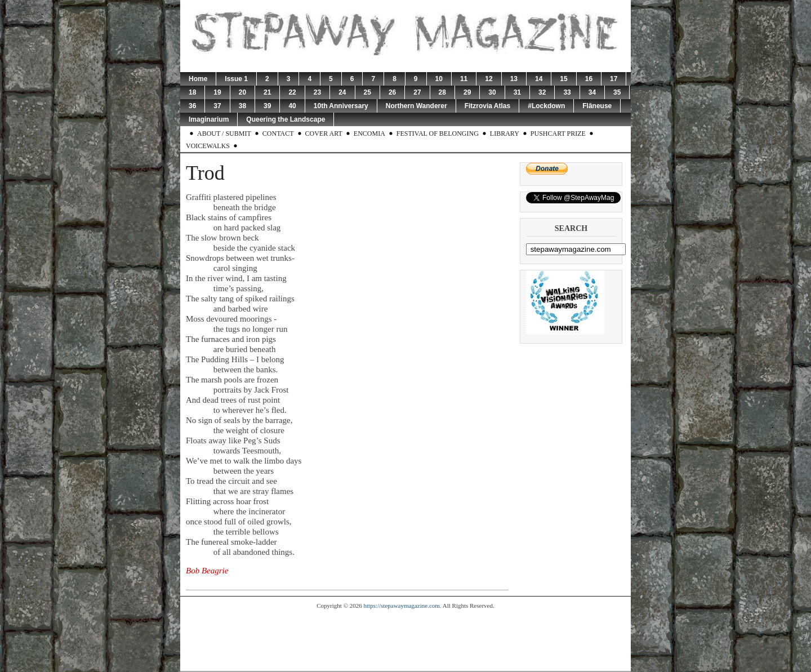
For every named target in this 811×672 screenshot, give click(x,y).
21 (267, 92)
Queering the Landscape (286, 119)
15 (563, 79)
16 (589, 79)
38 (242, 106)
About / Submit (224, 133)
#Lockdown (546, 106)
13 (514, 79)
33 (567, 92)
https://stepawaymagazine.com (402, 606)
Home (198, 79)
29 (467, 92)
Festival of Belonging (438, 133)
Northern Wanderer (416, 106)
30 (492, 92)
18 (192, 92)
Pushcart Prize (558, 133)
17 (614, 79)
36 (192, 106)
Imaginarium (209, 119)
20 (242, 92)
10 (439, 79)
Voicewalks (208, 146)
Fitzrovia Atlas (488, 106)
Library (505, 133)
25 (367, 92)
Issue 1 (236, 79)
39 (267, 106)
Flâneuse (597, 106)
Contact (278, 133)
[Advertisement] (405, 640)
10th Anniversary (341, 106)
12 (489, 79)
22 (292, 92)
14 (539, 79)
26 (392, 92)
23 (317, 92)
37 (217, 106)
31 (517, 92)
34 (592, 92)
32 (542, 92)
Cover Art (324, 133)
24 (342, 92)
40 (292, 106)
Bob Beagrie (207, 571)
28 (442, 92)
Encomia (369, 133)
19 (217, 92)
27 (417, 92)
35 (617, 92)
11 (464, 79)
